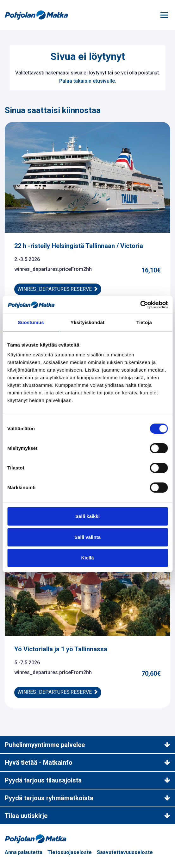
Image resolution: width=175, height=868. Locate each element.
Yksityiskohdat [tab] (87, 322)
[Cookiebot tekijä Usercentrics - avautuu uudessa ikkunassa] (140, 305)
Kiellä (87, 558)
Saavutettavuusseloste (125, 852)
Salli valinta (87, 537)
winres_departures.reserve (58, 289)
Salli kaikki (87, 516)
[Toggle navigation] (164, 15)
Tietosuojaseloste (70, 852)
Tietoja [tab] (144, 322)
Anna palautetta (24, 852)
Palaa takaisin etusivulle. (88, 81)
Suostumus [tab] (31, 322)
